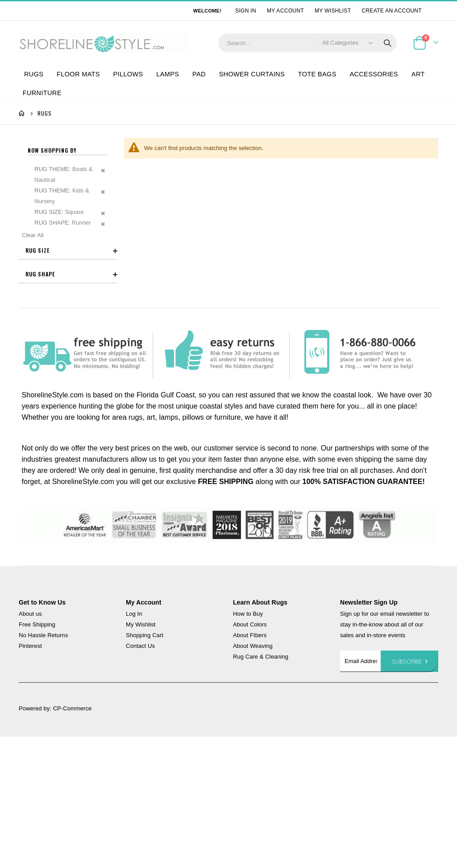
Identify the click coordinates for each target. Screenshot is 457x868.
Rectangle (54, 393)
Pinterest (30, 777)
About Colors (250, 756)
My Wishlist (333, 11)
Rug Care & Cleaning (261, 788)
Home (22, 113)
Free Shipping (37, 756)
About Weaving (253, 777)
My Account (285, 11)
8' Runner (53, 346)
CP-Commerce (73, 840)
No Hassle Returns (43, 766)
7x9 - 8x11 (54, 318)
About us (30, 745)
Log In (134, 745)
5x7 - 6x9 (53, 304)
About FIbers (250, 766)
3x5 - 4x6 (53, 289)
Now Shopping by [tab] (52, 150)
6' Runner (53, 332)
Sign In (246, 11)
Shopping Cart (145, 766)
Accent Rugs (57, 275)
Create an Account (392, 11)
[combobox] (307, 43)
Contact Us (140, 777)
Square (50, 407)
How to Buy (248, 745)
